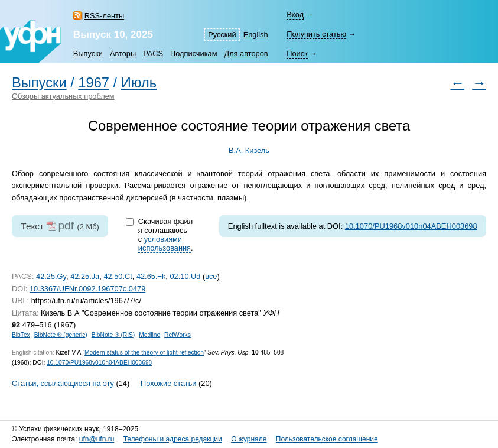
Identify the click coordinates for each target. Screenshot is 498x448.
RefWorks (178, 335)
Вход (295, 14)
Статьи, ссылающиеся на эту (63, 383)
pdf (66, 225)
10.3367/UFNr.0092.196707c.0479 (87, 289)
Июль (139, 83)
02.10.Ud (185, 276)
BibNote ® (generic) (61, 335)
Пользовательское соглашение (327, 439)
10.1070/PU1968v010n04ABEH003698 (411, 226)
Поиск (297, 53)
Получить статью (316, 34)
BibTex (21, 335)
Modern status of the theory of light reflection (144, 353)
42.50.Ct (118, 276)
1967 (94, 83)
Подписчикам (193, 53)
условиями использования (165, 244)
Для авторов (246, 53)
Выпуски (88, 53)
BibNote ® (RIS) (113, 335)
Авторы (123, 53)
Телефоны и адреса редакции (173, 439)
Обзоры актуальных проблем (63, 96)
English (256, 35)
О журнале (249, 439)
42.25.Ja (85, 276)
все (211, 276)
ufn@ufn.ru (97, 439)
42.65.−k (151, 276)
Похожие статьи (168, 383)
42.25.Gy (51, 276)
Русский (222, 35)
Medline (149, 335)
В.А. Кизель (249, 150)
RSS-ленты (104, 16)
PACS (153, 53)
